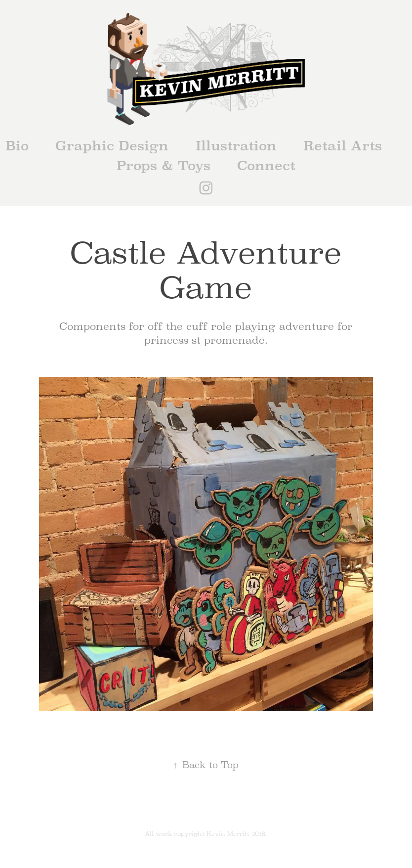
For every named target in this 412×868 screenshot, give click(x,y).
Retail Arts (343, 146)
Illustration (236, 146)
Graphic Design (112, 146)
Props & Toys (164, 165)
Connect (266, 165)
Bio (17, 146)
